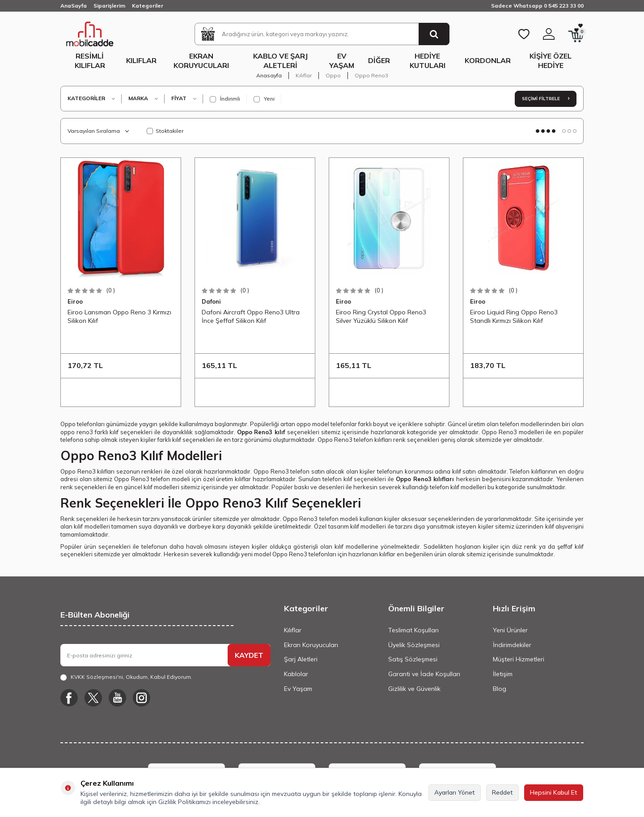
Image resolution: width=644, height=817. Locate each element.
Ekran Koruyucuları (201, 61)
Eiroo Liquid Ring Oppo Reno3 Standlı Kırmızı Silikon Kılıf (514, 316)
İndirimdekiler (512, 645)
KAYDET (249, 655)
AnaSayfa (74, 6)
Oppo (333, 75)
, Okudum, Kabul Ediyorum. (126, 677)
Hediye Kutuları (428, 61)
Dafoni (211, 301)
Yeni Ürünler (510, 630)
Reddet (502, 792)
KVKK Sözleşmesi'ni (97, 677)
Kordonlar (488, 60)
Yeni (264, 99)
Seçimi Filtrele (546, 99)
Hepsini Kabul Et (554, 792)
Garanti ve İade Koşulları (424, 674)
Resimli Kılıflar (90, 61)
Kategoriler (148, 6)
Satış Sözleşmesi (413, 659)
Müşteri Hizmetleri (519, 659)
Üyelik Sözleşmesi (414, 645)
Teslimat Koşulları (413, 630)
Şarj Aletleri (301, 659)
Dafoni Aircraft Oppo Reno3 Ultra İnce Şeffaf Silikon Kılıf (251, 316)
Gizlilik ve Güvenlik (414, 689)
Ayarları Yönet (455, 792)
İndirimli (225, 99)
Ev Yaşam (342, 61)
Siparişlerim (109, 6)
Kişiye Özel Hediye (551, 61)
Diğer (379, 60)
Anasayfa (269, 75)
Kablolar (296, 674)
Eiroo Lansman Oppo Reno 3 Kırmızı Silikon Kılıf (119, 316)
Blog (500, 689)
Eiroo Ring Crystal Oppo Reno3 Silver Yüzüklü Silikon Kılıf (381, 316)
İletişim (503, 674)
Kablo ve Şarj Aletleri (280, 61)
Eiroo (75, 301)
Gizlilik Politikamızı (184, 802)
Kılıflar (141, 60)
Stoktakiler (165, 131)
